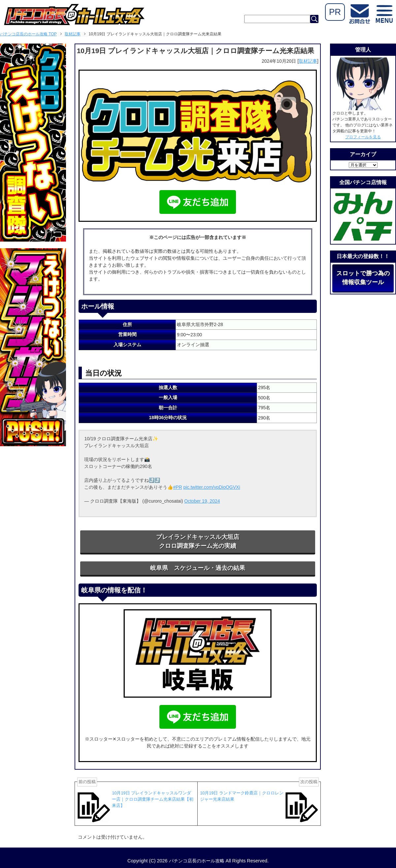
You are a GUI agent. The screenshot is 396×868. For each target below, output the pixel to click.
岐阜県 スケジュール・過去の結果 (198, 568)
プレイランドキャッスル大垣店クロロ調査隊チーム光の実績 (198, 541)
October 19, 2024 (202, 501)
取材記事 (308, 61)
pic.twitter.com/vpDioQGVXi (212, 487)
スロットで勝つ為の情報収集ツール (363, 278)
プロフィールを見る (363, 137)
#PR (177, 487)
